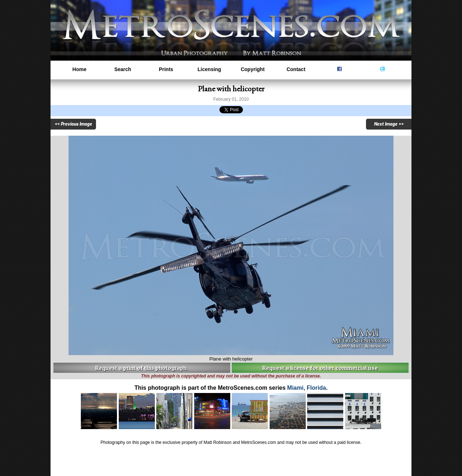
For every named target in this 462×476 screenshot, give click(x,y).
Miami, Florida (307, 388)
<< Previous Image (73, 124)
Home (80, 69)
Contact (296, 69)
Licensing (209, 69)
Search (123, 69)
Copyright (253, 69)
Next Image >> (389, 124)
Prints (166, 69)
